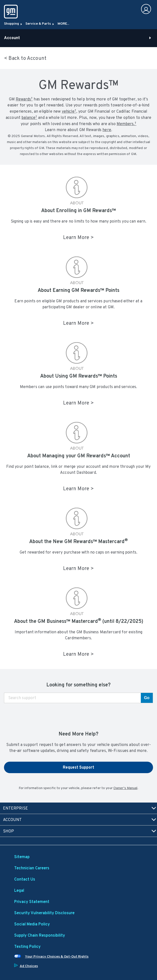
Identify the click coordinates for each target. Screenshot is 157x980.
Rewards (24, 99)
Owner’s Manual (125, 788)
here (107, 130)
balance (29, 117)
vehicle (69, 111)
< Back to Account (25, 58)
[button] (24, 99)
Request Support (78, 767)
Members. (126, 123)
